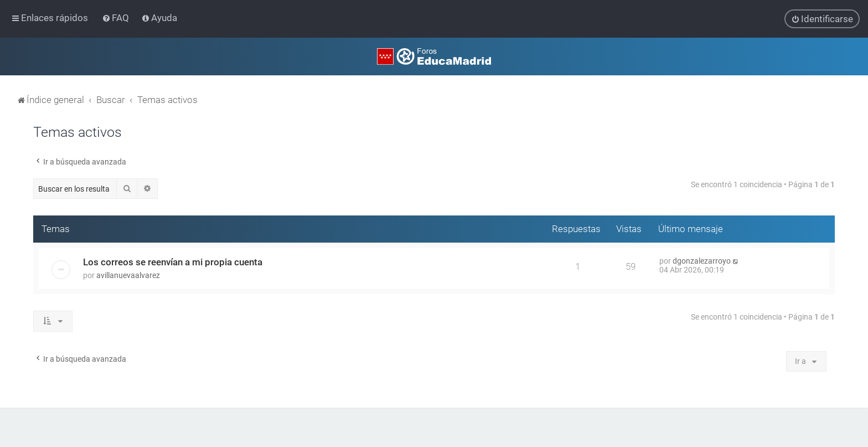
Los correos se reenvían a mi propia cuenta (173, 262)
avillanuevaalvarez (128, 275)
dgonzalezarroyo (702, 261)
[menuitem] (117, 18)
